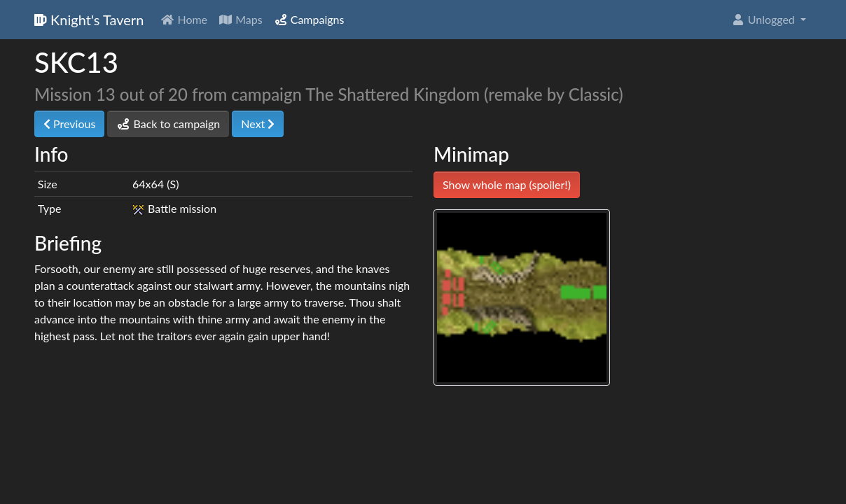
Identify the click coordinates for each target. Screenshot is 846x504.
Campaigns (309, 19)
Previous (69, 124)
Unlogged (764, 19)
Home (184, 19)
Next (258, 124)
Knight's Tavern (89, 20)
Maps (241, 19)
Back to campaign (168, 124)
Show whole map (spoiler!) (507, 184)
